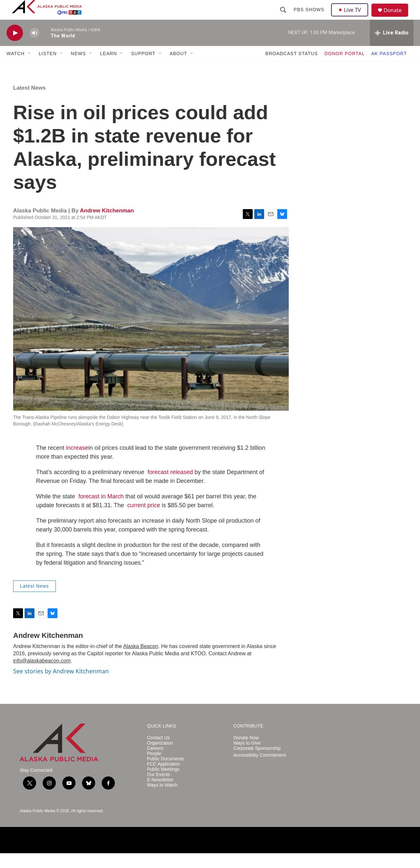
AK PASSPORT (389, 68)
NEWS (78, 68)
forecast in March (101, 511)
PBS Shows (310, 17)
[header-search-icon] (284, 17)
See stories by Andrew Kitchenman (61, 686)
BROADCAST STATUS (292, 68)
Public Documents (166, 774)
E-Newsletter (160, 795)
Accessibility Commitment (259, 770)
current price (144, 520)
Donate (397, 18)
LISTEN (48, 68)
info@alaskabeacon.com (42, 675)
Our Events (158, 789)
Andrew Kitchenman (107, 225)
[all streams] (392, 48)
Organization (160, 758)
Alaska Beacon (141, 661)
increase (77, 463)
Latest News (29, 103)
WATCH (16, 68)
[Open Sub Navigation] (30, 68)
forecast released (170, 487)
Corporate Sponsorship (257, 763)
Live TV (351, 17)
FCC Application (163, 779)
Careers (155, 763)
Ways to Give (247, 758)
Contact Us (158, 753)
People (154, 768)
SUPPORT (143, 68)
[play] (15, 48)
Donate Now (246, 753)
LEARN (109, 68)
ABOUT (178, 68)
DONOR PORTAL (345, 68)
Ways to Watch (162, 800)
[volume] (34, 48)
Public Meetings (163, 784)
